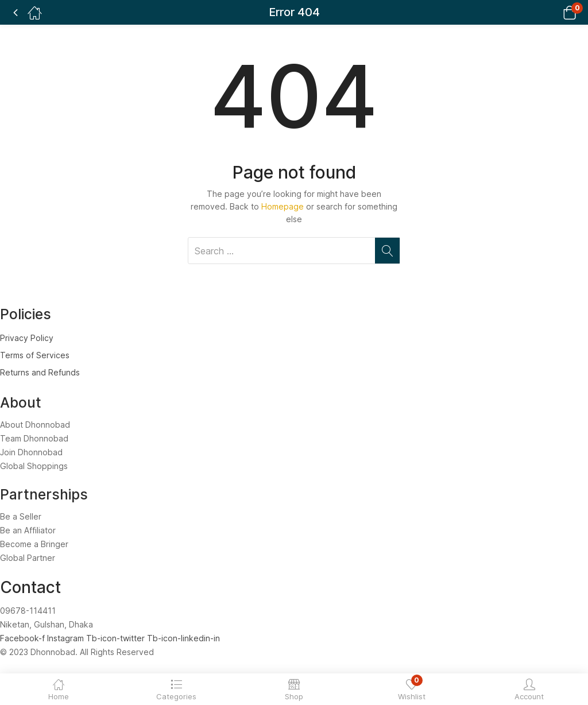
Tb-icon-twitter (117, 638)
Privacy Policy (27, 338)
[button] (555, 12)
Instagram (67, 638)
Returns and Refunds (40, 372)
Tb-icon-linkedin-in (183, 638)
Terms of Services (35, 355)
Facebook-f (24, 638)
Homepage (283, 206)
